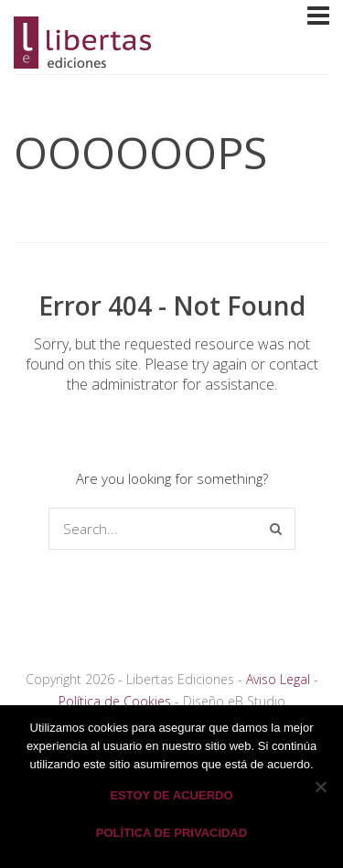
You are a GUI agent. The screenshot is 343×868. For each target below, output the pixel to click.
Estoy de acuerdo (171, 795)
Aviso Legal (278, 679)
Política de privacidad (171, 833)
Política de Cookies (115, 701)
